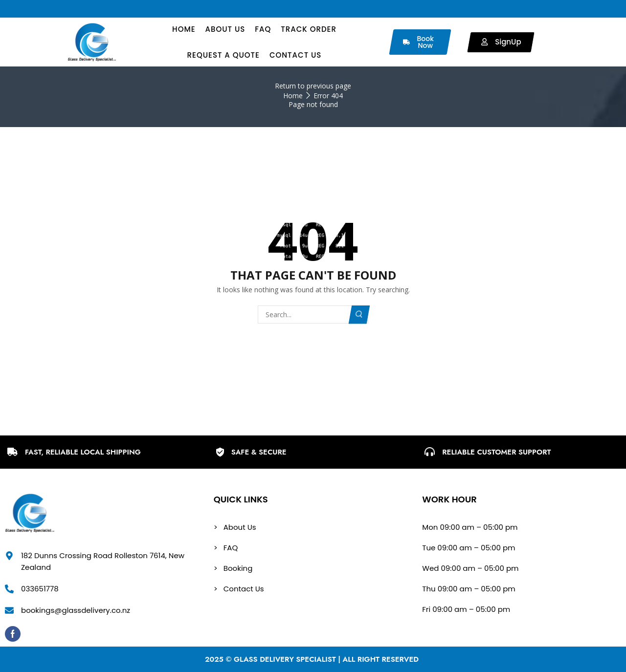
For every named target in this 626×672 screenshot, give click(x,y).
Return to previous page (313, 86)
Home (293, 96)
